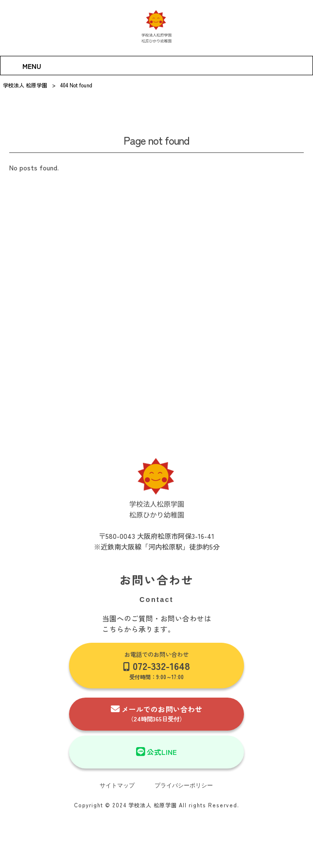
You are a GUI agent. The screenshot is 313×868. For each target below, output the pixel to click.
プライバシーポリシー (184, 785)
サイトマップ (117, 785)
